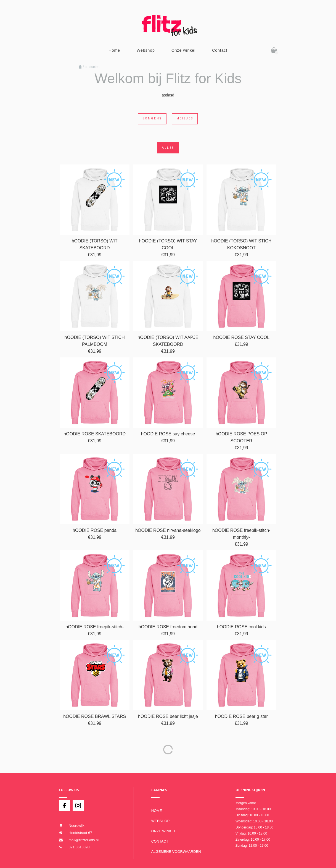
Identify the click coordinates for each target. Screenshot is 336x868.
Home (114, 50)
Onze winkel (183, 50)
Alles (168, 148)
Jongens (152, 118)
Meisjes (185, 118)
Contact (220, 50)
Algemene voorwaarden (176, 852)
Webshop (146, 50)
